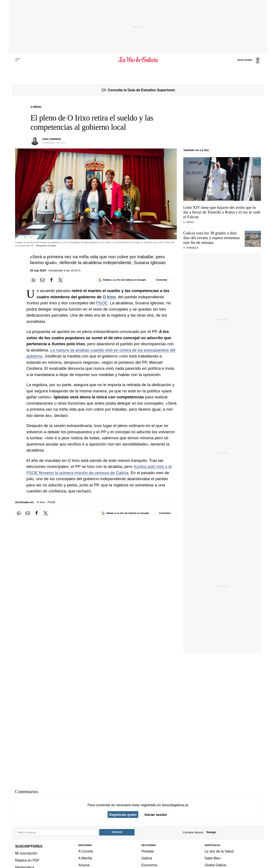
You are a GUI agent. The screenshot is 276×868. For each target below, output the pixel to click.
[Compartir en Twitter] (61, 280)
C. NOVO (188, 222)
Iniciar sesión (156, 815)
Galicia (147, 858)
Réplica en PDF (27, 860)
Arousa (84, 865)
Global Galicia (215, 865)
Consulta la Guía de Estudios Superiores (141, 90)
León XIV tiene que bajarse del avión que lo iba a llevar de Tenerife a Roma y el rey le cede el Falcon (222, 212)
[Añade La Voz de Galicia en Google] (122, 280)
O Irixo (109, 297)
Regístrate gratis (123, 815)
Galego (211, 832)
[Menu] (18, 60)
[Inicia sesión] (249, 60)
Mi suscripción (26, 853)
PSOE (102, 303)
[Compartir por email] (42, 280)
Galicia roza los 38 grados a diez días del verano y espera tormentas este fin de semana (212, 238)
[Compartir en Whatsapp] (34, 280)
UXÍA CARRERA (52, 139)
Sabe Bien (213, 858)
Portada (148, 851)
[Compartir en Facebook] (52, 280)
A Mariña (85, 858)
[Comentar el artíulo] (162, 280)
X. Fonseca (191, 248)
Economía (149, 865)
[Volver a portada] (138, 60)
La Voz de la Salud (219, 851)
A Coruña (86, 851)
